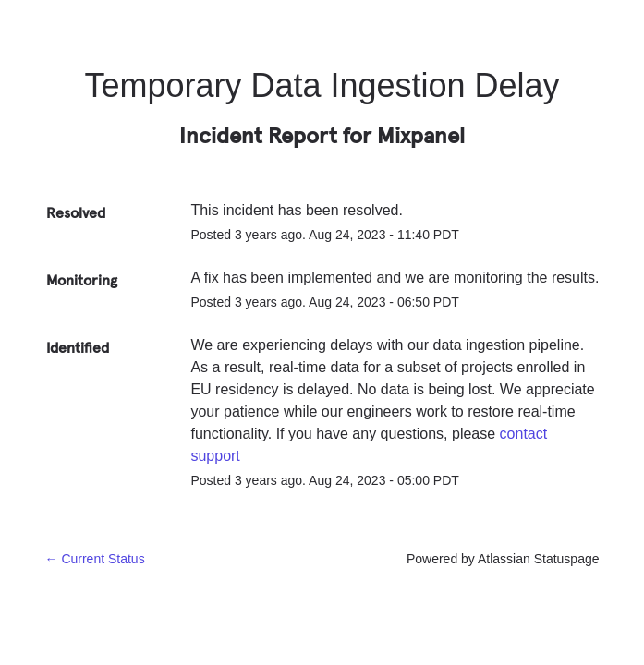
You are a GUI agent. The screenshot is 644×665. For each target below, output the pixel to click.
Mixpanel (421, 135)
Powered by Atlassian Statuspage (503, 559)
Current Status (95, 559)
